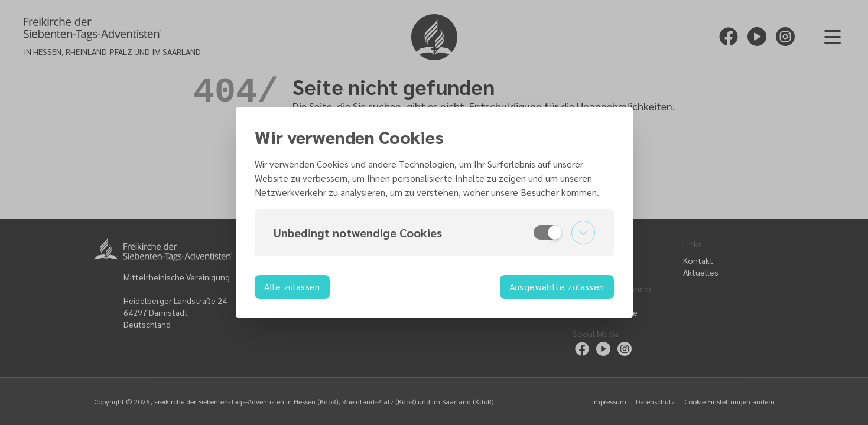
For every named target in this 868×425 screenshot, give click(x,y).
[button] (434, 233)
